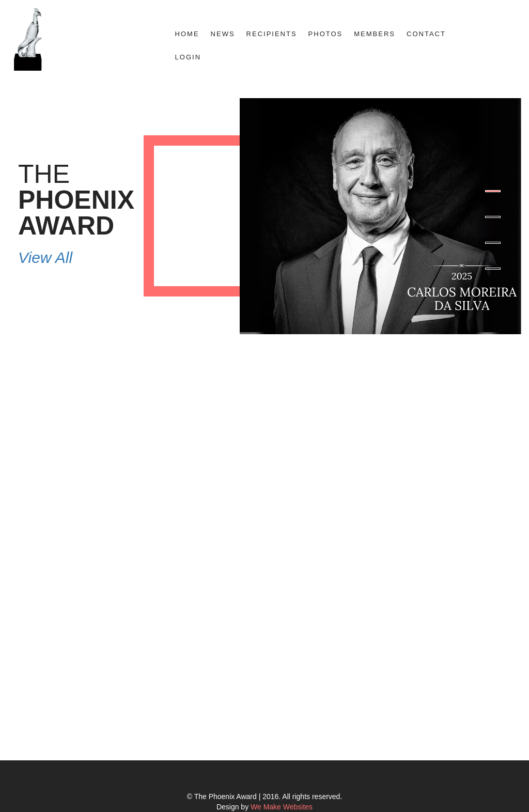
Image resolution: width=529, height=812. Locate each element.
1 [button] (493, 191)
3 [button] (493, 243)
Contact (426, 34)
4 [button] (493, 269)
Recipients (272, 34)
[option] (264, 216)
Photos (326, 34)
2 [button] (493, 217)
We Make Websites (282, 807)
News (223, 34)
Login (188, 57)
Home (187, 34)
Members (375, 34)
